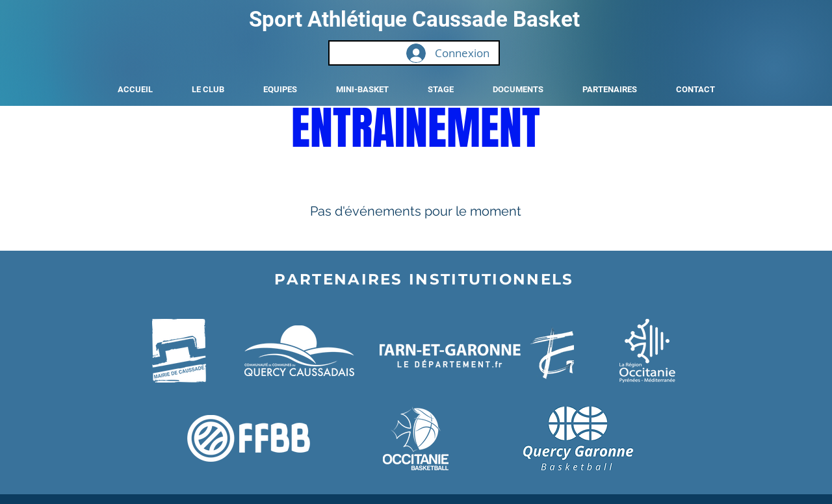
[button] (208, 90)
